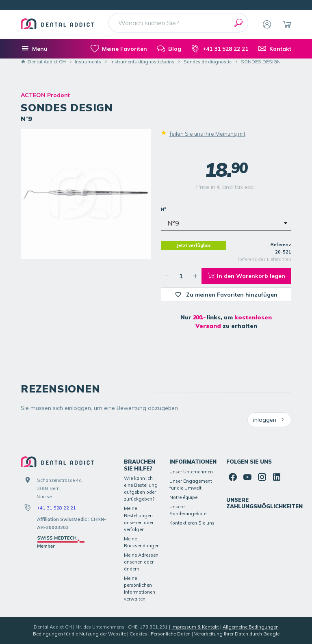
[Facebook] (233, 477)
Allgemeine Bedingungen (251, 627)
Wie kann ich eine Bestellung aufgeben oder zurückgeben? (141, 489)
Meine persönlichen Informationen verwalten (140, 589)
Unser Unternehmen (191, 472)
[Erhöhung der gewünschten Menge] (195, 276)
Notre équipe (183, 497)
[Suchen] (238, 23)
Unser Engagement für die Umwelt (191, 485)
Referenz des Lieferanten (264, 259)
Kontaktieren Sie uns (192, 523)
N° (164, 209)
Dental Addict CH (43, 62)
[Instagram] (262, 477)
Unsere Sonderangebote (188, 510)
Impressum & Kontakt (195, 627)
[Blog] (169, 49)
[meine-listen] (119, 49)
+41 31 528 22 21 (56, 508)
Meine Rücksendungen (142, 542)
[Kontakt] (275, 49)
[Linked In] (277, 477)
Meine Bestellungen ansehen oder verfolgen (139, 519)
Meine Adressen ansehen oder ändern (141, 562)
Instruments (88, 62)
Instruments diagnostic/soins (142, 62)
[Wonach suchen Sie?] (178, 23)
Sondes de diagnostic (208, 62)
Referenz (281, 245)
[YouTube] (247, 477)
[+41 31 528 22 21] (220, 49)
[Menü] (34, 49)
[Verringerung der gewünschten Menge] (167, 276)
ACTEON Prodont (45, 95)
